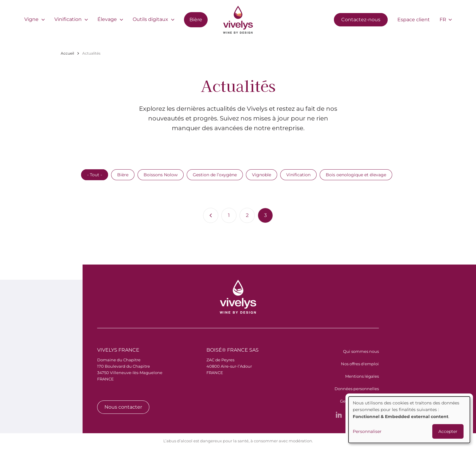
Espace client (414, 20)
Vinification (298, 175)
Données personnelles (357, 389)
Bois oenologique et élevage (356, 175)
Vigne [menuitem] (31, 19)
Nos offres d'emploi (360, 364)
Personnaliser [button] (367, 431)
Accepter (448, 431)
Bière (123, 175)
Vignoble (262, 175)
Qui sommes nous (361, 351)
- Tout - (95, 175)
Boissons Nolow (161, 175)
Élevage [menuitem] (107, 19)
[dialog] (409, 420)
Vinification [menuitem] (68, 19)
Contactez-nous (361, 20)
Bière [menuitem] (196, 20)
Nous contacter (123, 407)
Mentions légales (362, 376)
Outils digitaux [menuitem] (150, 19)
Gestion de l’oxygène (215, 175)
